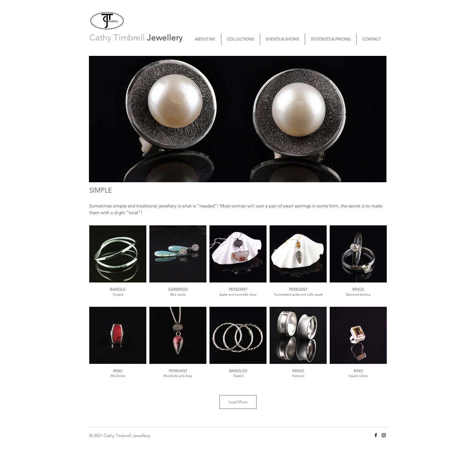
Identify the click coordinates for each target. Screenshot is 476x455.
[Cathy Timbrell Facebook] (376, 435)
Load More (238, 402)
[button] (241, 39)
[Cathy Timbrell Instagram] (384, 435)
